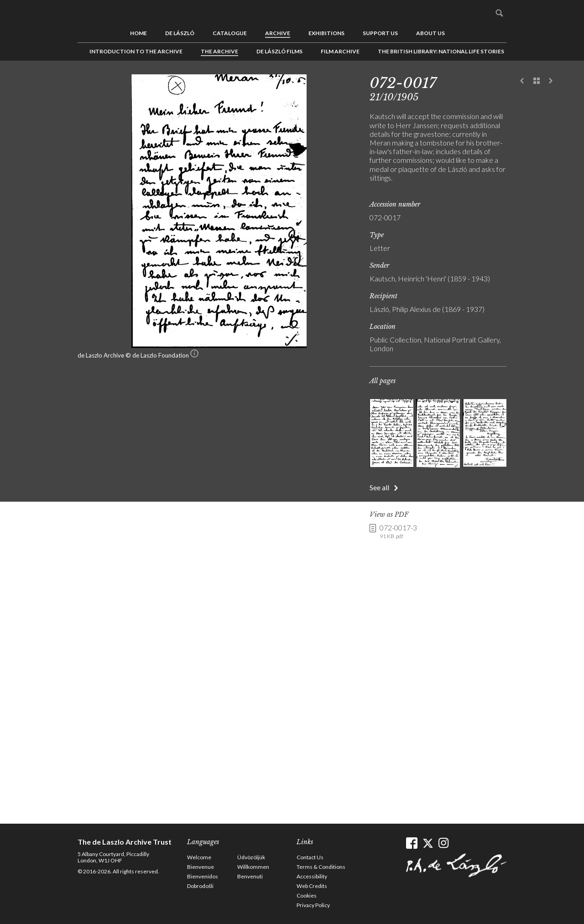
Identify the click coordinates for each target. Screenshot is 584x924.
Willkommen (253, 867)
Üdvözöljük (251, 857)
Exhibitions (326, 33)
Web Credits (312, 886)
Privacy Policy (313, 905)
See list (537, 81)
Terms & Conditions (321, 867)
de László (180, 33)
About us (430, 33)
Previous (522, 81)
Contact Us (310, 857)
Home (138, 33)
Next (551, 81)
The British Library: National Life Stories (441, 51)
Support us (380, 33)
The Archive (219, 51)
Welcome (199, 857)
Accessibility (312, 876)
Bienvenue (201, 867)
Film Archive (340, 51)
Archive (278, 33)
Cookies (307, 895)
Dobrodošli (200, 886)
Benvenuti (250, 876)
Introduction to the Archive (136, 51)
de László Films (279, 51)
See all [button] (379, 487)
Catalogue (230, 33)
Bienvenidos (203, 876)
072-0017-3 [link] (398, 532)
